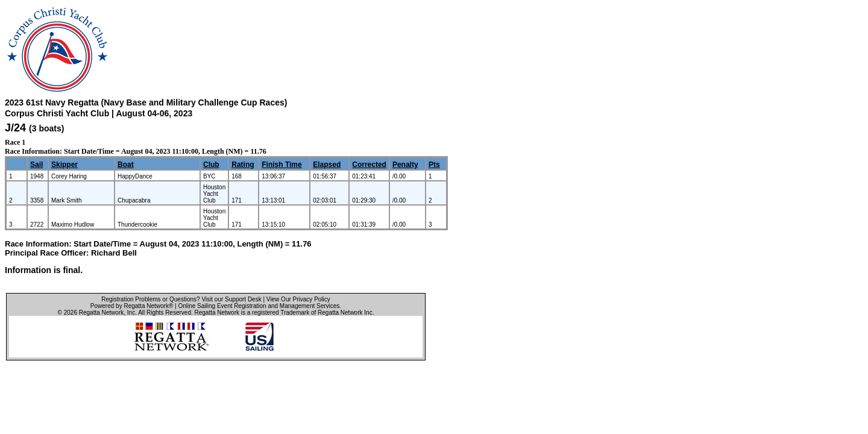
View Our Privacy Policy (298, 299)
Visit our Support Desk (231, 299)
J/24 (15, 128)
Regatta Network (101, 313)
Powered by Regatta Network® (132, 306)
